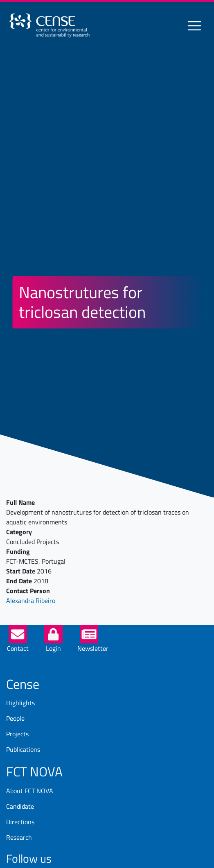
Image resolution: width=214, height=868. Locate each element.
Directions (20, 822)
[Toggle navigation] (194, 26)
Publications (23, 749)
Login (53, 648)
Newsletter (93, 648)
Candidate (20, 806)
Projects (17, 734)
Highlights (20, 703)
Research (19, 837)
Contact (18, 648)
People (15, 718)
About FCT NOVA (30, 791)
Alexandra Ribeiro (31, 600)
